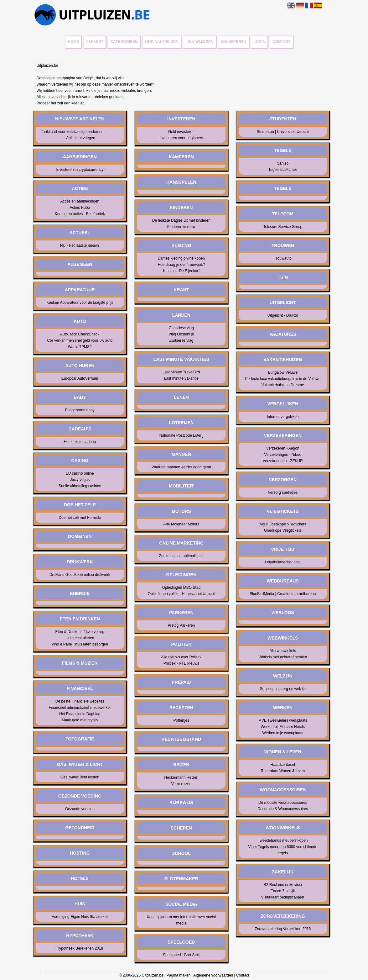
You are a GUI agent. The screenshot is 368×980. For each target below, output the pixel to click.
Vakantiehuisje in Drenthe (283, 385)
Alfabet (95, 42)
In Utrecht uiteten (80, 638)
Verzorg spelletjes (283, 493)
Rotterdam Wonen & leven (283, 771)
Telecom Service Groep (283, 227)
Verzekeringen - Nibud (283, 455)
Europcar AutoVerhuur (80, 378)
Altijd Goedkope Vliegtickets (283, 524)
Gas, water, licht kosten (80, 777)
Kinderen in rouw (181, 227)
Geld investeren (181, 132)
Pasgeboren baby (80, 410)
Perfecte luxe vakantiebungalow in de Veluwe (283, 379)
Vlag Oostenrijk (181, 334)
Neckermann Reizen (181, 777)
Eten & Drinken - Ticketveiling (80, 632)
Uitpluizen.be (152, 975)
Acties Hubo (80, 208)
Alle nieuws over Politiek (181, 657)
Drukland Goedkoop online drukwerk (80, 575)
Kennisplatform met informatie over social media (181, 920)
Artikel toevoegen (81, 138)
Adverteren (233, 42)
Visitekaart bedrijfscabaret (283, 897)
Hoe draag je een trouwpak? (181, 265)
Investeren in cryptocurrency (80, 170)
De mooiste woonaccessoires (283, 803)
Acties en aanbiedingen (80, 201)
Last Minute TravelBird (181, 372)
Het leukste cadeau (80, 442)
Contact (282, 42)
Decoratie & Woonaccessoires (283, 809)
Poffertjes (181, 720)
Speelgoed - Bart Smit (181, 955)
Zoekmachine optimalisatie (181, 556)
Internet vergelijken (283, 417)
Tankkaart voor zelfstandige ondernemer (71, 132)
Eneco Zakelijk (283, 891)
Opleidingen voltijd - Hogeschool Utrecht (181, 594)
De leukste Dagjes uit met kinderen (181, 220)
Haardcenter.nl (283, 765)
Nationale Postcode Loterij (181, 435)
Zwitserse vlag (181, 340)
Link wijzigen (199, 42)
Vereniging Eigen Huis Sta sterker (80, 917)
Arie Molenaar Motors (181, 524)
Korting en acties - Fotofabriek (80, 214)
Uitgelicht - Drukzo (283, 315)
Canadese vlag (181, 328)
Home (73, 42)
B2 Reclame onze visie (283, 885)
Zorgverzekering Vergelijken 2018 (283, 929)
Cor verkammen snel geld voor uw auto (80, 340)
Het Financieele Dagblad (80, 714)
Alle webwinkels (283, 651)
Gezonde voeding (80, 809)
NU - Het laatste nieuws (80, 245)
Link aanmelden (162, 42)
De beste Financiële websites (80, 701)
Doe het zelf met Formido (80, 518)
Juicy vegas (80, 480)
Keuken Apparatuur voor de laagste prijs (80, 303)
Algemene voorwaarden (213, 975)
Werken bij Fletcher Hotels (283, 727)
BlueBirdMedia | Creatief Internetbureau (283, 594)
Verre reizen (181, 784)
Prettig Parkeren (181, 625)
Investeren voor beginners (181, 138)
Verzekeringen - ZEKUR (283, 461)
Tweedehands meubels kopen (283, 840)
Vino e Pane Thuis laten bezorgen (80, 644)
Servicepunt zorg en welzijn (283, 689)
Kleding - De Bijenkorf (181, 271)
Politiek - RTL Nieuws (181, 663)
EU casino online (80, 473)
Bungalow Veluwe (283, 372)
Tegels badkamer (283, 170)
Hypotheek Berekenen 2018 (80, 948)
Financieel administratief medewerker (80, 708)
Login (259, 42)
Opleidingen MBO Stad (181, 587)
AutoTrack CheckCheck (80, 334)
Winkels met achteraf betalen (283, 657)
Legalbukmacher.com (283, 562)
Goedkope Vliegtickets (283, 530)
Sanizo (283, 163)
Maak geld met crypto (80, 720)
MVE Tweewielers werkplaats (283, 720)
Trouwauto (283, 258)
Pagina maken (179, 975)
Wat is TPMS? (80, 347)
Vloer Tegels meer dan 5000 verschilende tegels (283, 850)
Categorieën (124, 42)
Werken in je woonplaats (283, 733)
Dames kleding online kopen (181, 258)
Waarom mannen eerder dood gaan (181, 467)
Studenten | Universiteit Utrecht (283, 132)
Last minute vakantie (181, 378)
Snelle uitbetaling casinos (80, 486)
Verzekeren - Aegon (283, 448)
